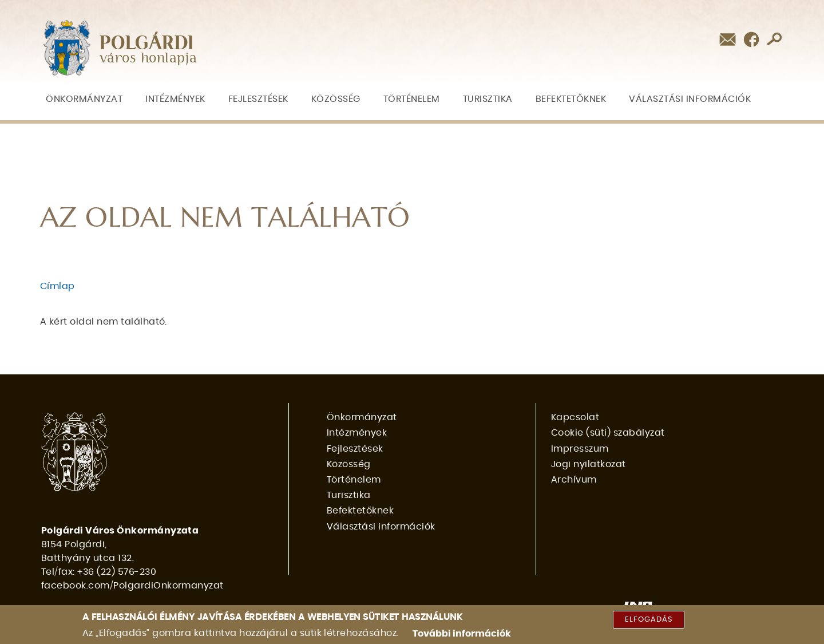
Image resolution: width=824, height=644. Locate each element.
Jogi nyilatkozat (589, 464)
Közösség (336, 99)
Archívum (574, 480)
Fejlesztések (258, 99)
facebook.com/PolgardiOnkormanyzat (132, 586)
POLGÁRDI (147, 44)
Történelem (412, 99)
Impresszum (580, 449)
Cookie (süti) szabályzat (608, 433)
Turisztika (488, 99)
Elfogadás (649, 620)
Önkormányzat (84, 99)
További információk (462, 634)
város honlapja (148, 59)
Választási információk (690, 99)
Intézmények (175, 99)
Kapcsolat (575, 417)
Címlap (58, 286)
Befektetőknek (571, 99)
